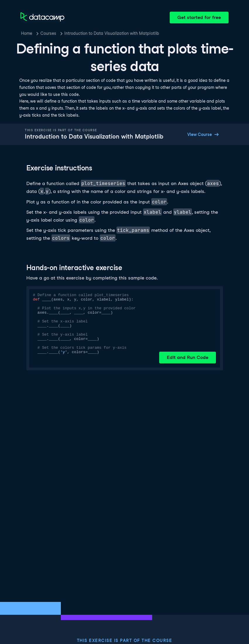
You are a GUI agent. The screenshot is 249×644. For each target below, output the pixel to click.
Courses (48, 33)
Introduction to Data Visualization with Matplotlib (112, 33)
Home (27, 33)
